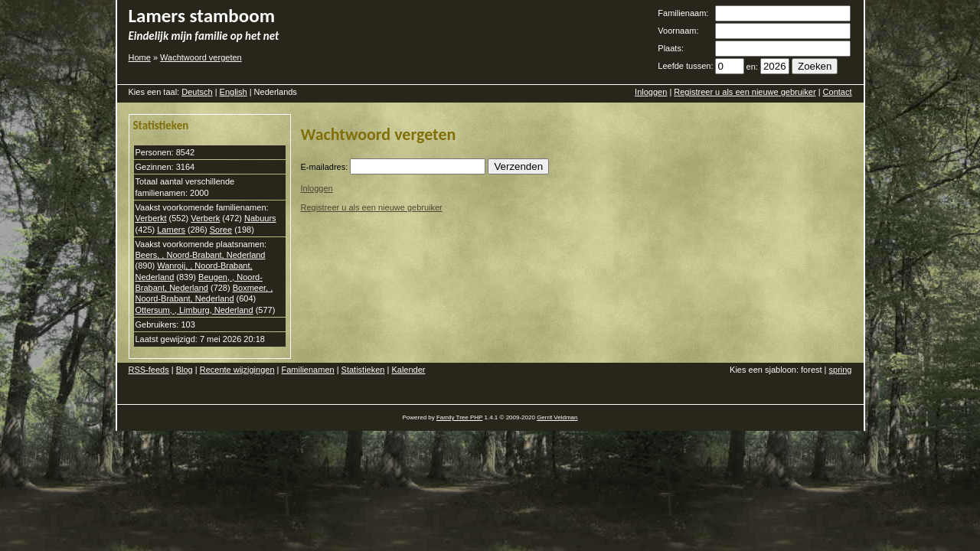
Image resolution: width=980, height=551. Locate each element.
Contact (838, 92)
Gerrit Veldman (557, 417)
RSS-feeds (149, 370)
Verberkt (151, 218)
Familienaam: (683, 13)
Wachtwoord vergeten (201, 57)
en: (752, 67)
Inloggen (651, 92)
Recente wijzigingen (237, 370)
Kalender (408, 370)
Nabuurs (260, 218)
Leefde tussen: (685, 66)
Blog (185, 370)
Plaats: (671, 48)
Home (140, 57)
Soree (221, 230)
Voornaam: (678, 31)
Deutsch (197, 92)
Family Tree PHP (459, 417)
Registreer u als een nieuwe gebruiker (745, 92)
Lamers (171, 230)
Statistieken (363, 370)
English (234, 92)
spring (841, 370)
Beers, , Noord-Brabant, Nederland (201, 255)
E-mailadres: (325, 167)
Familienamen (308, 370)
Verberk (205, 218)
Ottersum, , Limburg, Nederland (194, 310)
